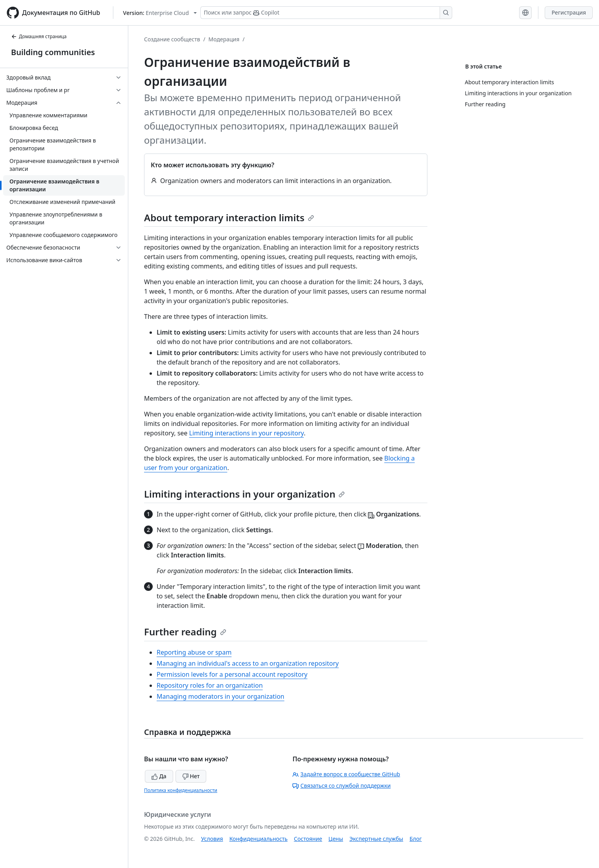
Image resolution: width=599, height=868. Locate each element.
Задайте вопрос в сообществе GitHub (346, 774)
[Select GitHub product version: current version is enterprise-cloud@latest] (160, 13)
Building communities (53, 52)
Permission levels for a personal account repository (232, 674)
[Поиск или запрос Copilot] (326, 13)
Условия (212, 839)
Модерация (224, 39)
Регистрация (569, 12)
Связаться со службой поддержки (341, 786)
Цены (336, 839)
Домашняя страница (39, 36)
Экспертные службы (376, 839)
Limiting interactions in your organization (244, 494)
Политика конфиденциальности (181, 790)
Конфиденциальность (259, 839)
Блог (415, 839)
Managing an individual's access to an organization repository (248, 663)
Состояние (308, 839)
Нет (191, 776)
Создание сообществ (172, 39)
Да (159, 776)
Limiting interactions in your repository (247, 433)
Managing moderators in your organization (220, 696)
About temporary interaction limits (229, 217)
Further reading (185, 632)
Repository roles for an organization (210, 685)
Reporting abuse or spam (194, 652)
